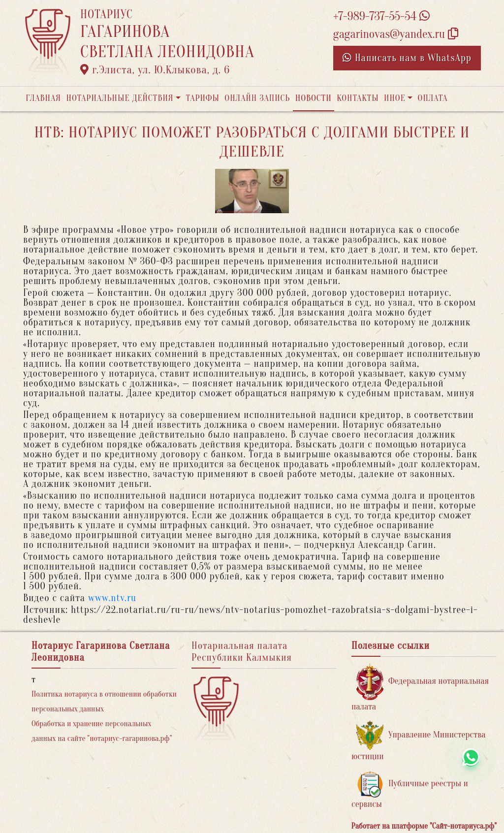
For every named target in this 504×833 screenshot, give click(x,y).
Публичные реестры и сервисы (410, 790)
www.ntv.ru (112, 598)
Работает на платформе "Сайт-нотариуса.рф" (424, 826)
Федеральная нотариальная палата (420, 688)
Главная (43, 98)
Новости (314, 98)
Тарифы (203, 98)
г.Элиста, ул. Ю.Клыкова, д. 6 (155, 70)
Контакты (358, 98)
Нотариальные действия (120, 98)
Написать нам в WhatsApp (407, 58)
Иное (395, 98)
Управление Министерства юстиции (419, 741)
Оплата (433, 98)
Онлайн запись (257, 98)
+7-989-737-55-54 (381, 16)
